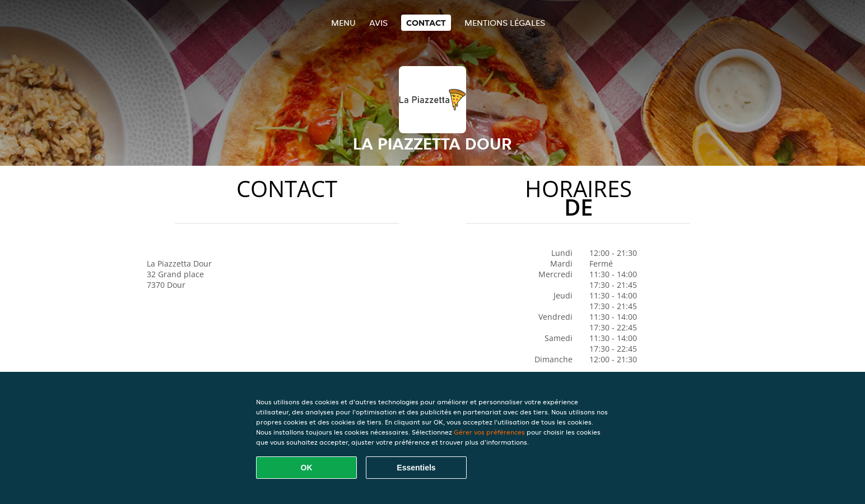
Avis (378, 23)
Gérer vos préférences (489, 432)
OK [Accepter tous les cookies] (307, 468)
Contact (426, 23)
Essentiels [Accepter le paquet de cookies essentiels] (416, 468)
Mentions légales (505, 23)
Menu (343, 23)
